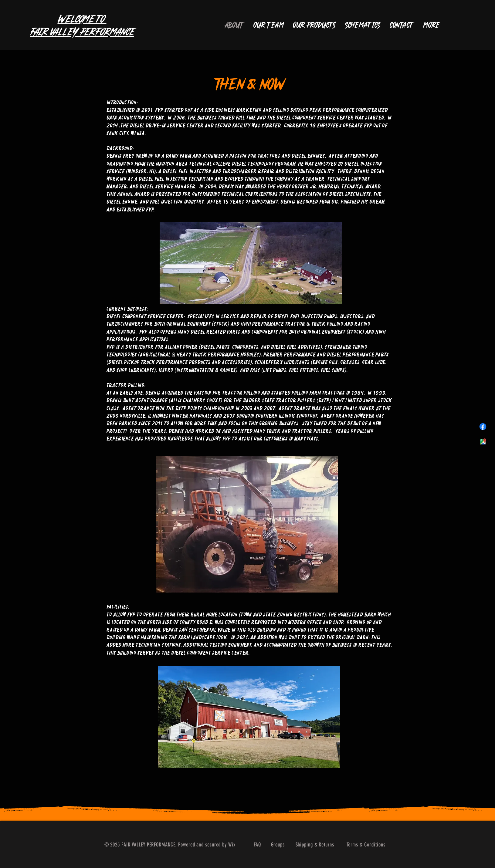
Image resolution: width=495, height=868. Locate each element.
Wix (232, 845)
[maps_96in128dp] (483, 442)
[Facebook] (483, 427)
